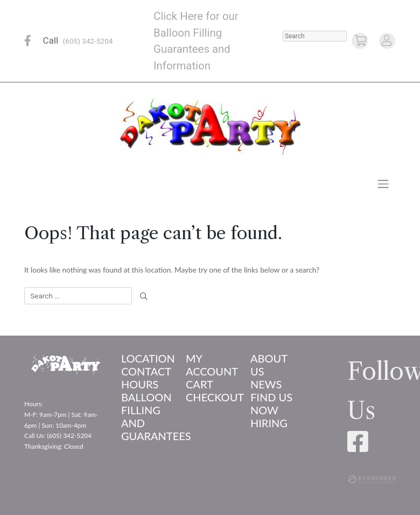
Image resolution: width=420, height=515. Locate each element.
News (266, 384)
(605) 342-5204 (88, 41)
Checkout (210, 397)
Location (145, 358)
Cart (199, 384)
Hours (140, 384)
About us (269, 365)
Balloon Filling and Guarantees (145, 416)
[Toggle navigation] (383, 184)
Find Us (271, 397)
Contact (145, 371)
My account (210, 365)
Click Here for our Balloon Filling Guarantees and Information (196, 41)
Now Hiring (269, 416)
